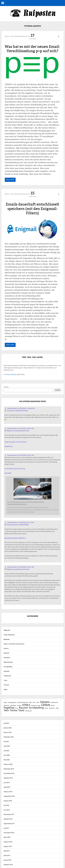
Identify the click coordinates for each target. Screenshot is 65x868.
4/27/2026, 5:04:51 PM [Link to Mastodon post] (27, 429)
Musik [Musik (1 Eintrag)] (53, 706)
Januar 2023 (8, 728)
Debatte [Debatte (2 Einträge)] (45, 702)
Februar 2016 (8, 842)
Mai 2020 (7, 760)
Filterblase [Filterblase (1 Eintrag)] (13, 706)
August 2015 (8, 847)
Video (6, 690)
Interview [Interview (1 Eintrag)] (34, 706)
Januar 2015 (8, 860)
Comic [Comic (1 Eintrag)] (38, 703)
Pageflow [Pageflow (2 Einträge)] (9, 708)
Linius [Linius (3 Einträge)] (46, 705)
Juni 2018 (7, 810)
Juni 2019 (7, 783)
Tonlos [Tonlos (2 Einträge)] (14, 711)
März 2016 (7, 837)
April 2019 (7, 787)
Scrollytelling (8, 667)
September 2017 (9, 824)
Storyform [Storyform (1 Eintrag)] (52, 708)
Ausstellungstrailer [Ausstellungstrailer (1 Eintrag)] (23, 703)
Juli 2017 (6, 828)
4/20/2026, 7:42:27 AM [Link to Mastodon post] (27, 567)
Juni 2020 (7, 755)
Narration (7, 658)
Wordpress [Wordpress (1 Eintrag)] (28, 711)
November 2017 (9, 815)
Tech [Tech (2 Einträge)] (6, 711)
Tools (5, 681)
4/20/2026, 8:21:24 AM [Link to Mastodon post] (27, 523)
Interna (6, 649)
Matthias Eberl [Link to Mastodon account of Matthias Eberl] (11, 409)
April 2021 (7, 746)
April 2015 (7, 856)
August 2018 (8, 801)
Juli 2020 (6, 751)
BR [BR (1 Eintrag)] (34, 703)
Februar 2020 (8, 764)
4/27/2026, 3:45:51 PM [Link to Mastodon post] (27, 456)
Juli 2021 (6, 742)
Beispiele (7, 639)
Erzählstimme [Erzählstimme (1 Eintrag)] (54, 703)
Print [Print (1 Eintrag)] (17, 708)
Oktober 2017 (8, 819)
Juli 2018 (6, 806)
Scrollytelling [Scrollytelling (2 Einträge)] (36, 708)
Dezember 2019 (9, 769)
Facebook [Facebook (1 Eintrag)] (6, 706)
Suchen (6, 387)
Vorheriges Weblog (10, 375)
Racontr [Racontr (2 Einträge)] (23, 708)
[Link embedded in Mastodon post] (33, 496)
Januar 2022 (8, 733)
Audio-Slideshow (9, 635)
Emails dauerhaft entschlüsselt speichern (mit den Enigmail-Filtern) (32, 209)
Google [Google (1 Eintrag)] (19, 706)
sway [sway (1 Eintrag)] (57, 708)
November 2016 (9, 833)
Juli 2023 (6, 723)
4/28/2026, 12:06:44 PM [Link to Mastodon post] (27, 409)
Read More (10, 180)
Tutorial (6, 685)
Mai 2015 (7, 851)
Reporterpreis (8, 662)
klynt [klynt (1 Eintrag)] (39, 706)
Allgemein (7, 630)
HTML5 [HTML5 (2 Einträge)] (26, 705)
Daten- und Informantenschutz (17, 36)
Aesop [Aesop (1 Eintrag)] (5, 703)
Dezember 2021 (9, 737)
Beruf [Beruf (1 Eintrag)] (31, 703)
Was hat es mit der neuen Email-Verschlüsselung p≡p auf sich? (32, 49)
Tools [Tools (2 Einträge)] (21, 711)
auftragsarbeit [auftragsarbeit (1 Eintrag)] (12, 703)
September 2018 (9, 796)
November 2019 (9, 774)
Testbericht (7, 676)
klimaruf (6, 653)
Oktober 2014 (8, 865)
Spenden (7, 671)
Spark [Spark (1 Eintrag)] (46, 708)
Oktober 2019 (8, 778)
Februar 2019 (8, 792)
